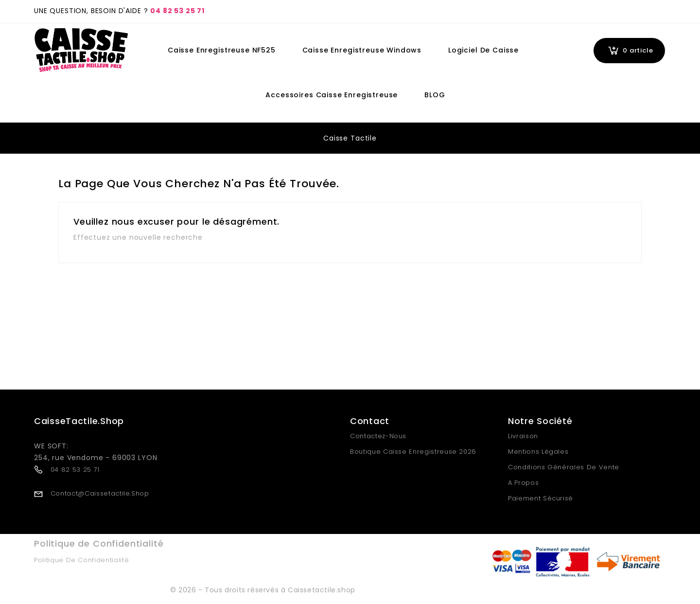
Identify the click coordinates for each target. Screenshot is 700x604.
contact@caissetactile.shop (100, 493)
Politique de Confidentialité (81, 560)
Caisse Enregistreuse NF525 (222, 50)
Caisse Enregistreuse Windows (362, 50)
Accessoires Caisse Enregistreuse (332, 95)
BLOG (435, 95)
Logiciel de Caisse (483, 50)
